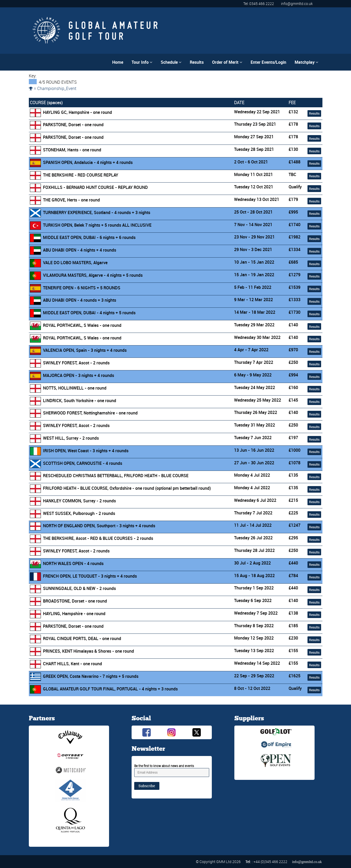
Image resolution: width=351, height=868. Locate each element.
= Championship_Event (53, 88)
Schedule (171, 62)
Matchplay (306, 62)
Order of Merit (227, 62)
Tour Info (142, 62)
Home (118, 62)
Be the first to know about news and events (164, 766)
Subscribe (147, 786)
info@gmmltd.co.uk (297, 4)
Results (197, 62)
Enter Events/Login (268, 62)
